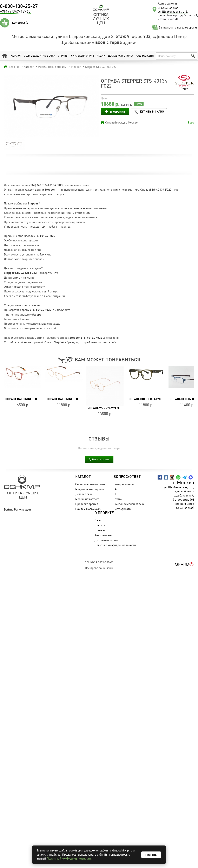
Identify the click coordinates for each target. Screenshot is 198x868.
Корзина (21, 23)
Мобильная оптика (87, 499)
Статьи (118, 499)
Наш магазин (145, 56)
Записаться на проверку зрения (178, 27)
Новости (100, 525)
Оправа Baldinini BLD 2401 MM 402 (71, 399)
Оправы (63, 56)
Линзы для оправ (82, 56)
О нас (98, 520)
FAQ (116, 489)
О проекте (104, 513)
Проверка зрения (87, 504)
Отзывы (100, 530)
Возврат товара (124, 484)
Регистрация (22, 509)
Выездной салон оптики (129, 504)
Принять (151, 855)
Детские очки (84, 494)
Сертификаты (122, 509)
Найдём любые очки (88, 509)
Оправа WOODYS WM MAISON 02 (109, 408)
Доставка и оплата (121, 56)
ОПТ (116, 494)
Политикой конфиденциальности (69, 859)
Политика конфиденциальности (115, 545)
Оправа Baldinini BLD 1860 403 (28, 399)
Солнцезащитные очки (40, 56)
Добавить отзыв (99, 459)
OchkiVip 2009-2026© (99, 562)
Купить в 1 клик (152, 111)
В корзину (118, 112)
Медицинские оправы (90, 489)
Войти (8, 509)
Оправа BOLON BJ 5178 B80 (147, 399)
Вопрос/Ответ (127, 477)
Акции (101, 56)
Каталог (16, 56)
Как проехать (103, 535)
